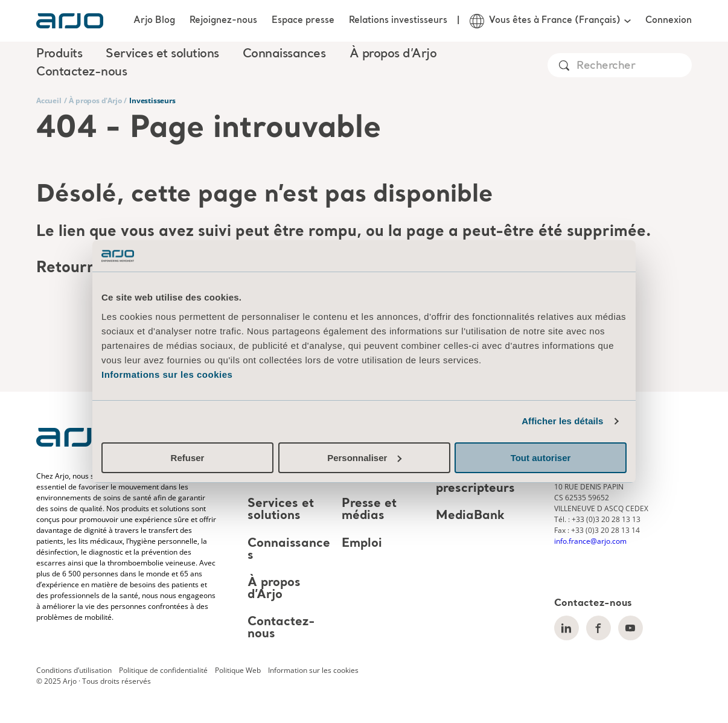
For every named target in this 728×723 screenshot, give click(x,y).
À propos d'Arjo (95, 100)
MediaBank (470, 517)
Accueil (49, 100)
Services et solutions (281, 510)
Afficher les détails (562, 421)
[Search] (634, 66)
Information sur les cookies (313, 670)
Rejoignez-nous (223, 21)
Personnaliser (364, 458)
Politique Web (238, 670)
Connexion (669, 21)
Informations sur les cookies (167, 374)
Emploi (362, 544)
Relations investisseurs (398, 21)
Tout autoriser (541, 458)
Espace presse (303, 21)
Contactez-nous (81, 72)
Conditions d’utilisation (74, 670)
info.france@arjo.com (590, 541)
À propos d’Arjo (274, 589)
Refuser (188, 458)
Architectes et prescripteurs (478, 483)
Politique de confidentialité (163, 670)
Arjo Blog (154, 21)
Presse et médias (369, 510)
